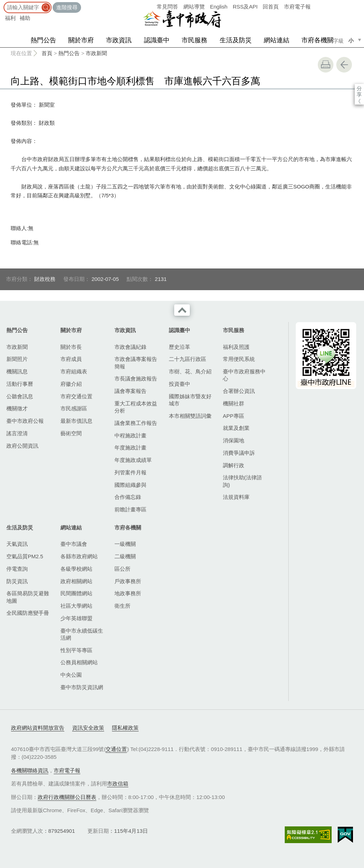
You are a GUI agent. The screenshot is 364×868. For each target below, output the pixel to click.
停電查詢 (17, 569)
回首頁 (271, 7)
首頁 (47, 53)
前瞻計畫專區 (130, 509)
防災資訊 (17, 581)
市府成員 (71, 359)
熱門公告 (43, 40)
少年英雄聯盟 (76, 618)
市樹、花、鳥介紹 (190, 371)
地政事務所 (128, 593)
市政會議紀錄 (130, 347)
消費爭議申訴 (239, 453)
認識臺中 (157, 40)
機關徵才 (17, 408)
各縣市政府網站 (79, 556)
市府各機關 (317, 40)
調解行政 (234, 465)
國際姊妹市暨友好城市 (190, 400)
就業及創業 (236, 428)
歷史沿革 (180, 347)
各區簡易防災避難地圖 (28, 597)
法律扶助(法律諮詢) (242, 481)
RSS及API (245, 7)
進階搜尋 (67, 7)
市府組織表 (74, 371)
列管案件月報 (130, 472)
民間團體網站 (76, 593)
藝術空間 (71, 433)
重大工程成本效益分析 (136, 407)
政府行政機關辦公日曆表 (67, 797)
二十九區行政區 (188, 359)
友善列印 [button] (326, 65)
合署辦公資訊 (239, 391)
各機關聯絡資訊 (30, 770)
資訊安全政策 (88, 728)
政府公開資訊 (22, 446)
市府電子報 (297, 7)
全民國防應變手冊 (28, 613)
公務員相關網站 (79, 662)
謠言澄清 (17, 433)
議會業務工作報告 (136, 423)
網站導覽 (194, 7)
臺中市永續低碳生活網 (82, 634)
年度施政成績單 (133, 460)
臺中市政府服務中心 (244, 375)
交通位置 (116, 749)
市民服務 (194, 40)
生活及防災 (236, 40)
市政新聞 (96, 53)
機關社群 (234, 403)
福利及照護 (236, 347)
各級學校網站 (76, 569)
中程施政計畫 (130, 435)
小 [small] (351, 40)
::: (2, 3)
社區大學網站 (76, 606)
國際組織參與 (130, 485)
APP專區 (234, 416)
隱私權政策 (125, 728)
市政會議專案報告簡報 (136, 363)
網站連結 (277, 40)
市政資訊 (119, 40)
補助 (25, 18)
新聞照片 (17, 359)
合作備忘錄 (128, 497)
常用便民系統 (239, 359)
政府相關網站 (76, 581)
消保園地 (234, 440)
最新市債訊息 (76, 421)
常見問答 (167, 7)
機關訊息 (17, 371)
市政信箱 (118, 784)
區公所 (122, 569)
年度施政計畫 (130, 448)
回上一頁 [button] (344, 65)
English (219, 7)
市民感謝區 (74, 408)
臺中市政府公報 (25, 421)
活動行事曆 (20, 384)
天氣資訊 (17, 544)
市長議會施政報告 (136, 379)
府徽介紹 (71, 384)
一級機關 (125, 544)
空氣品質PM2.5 (25, 556)
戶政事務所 (128, 581)
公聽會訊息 (20, 396)
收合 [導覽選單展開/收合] (182, 310)
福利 (10, 18)
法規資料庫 (236, 497)
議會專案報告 (130, 391)
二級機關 (125, 556)
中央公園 (71, 675)
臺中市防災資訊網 (82, 687)
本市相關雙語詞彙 (190, 416)
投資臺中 (180, 384)
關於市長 (71, 347)
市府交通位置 (76, 396)
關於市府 (81, 40)
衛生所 (122, 606)
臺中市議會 (74, 544)
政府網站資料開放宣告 (38, 728)
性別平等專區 (76, 650)
